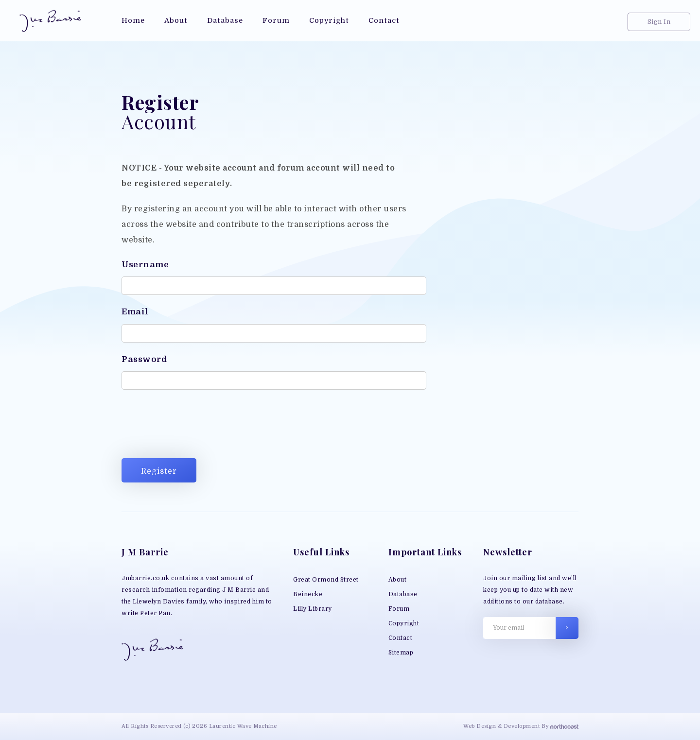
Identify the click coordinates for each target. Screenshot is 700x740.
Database (403, 594)
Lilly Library (313, 609)
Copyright (404, 623)
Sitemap (401, 653)
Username (145, 265)
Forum (399, 609)
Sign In (659, 22)
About (398, 580)
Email (135, 312)
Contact (401, 638)
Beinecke (308, 594)
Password (144, 359)
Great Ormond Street (326, 580)
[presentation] (195, 427)
